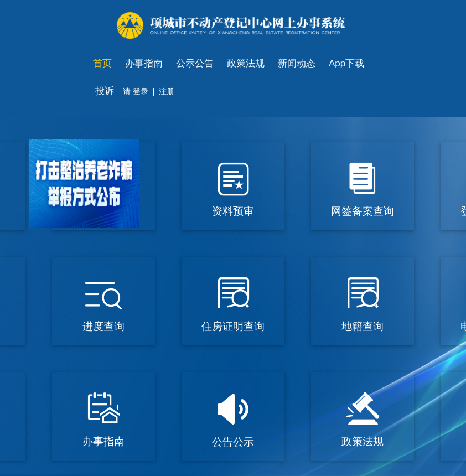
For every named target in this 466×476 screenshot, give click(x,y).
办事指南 (144, 63)
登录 (139, 91)
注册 (167, 91)
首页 (102, 63)
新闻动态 (297, 63)
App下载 (346, 63)
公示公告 (195, 63)
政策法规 (246, 63)
